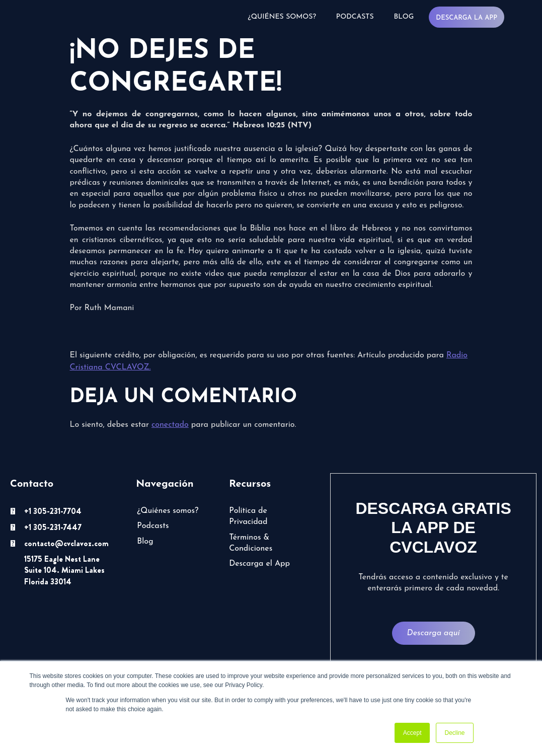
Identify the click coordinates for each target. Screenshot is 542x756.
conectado (170, 425)
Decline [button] (454, 733)
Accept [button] (412, 733)
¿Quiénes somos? (282, 17)
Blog (404, 17)
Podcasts (355, 17)
